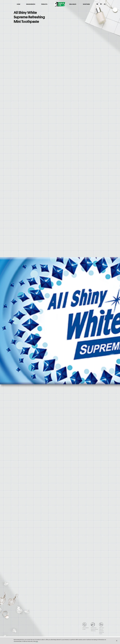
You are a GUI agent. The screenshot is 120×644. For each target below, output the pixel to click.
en (105, 4)
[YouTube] (97, 4)
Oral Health (73, 4)
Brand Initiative (31, 4)
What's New (86, 4)
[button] (117, 641)
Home (18, 4)
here (37, 641)
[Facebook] (101, 4)
